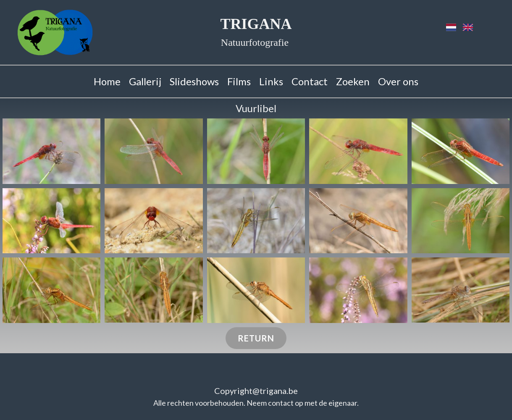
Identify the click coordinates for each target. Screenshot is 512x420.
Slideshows (194, 81)
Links (271, 81)
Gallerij (145, 81)
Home (107, 81)
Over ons (398, 81)
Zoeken (353, 81)
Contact (310, 81)
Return (256, 338)
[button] (52, 151)
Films (239, 81)
